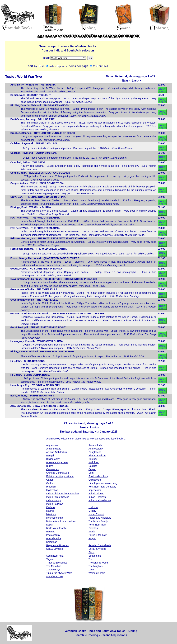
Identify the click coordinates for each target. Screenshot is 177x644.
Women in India (97, 573)
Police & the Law (97, 535)
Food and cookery (98, 476)
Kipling (133, 631)
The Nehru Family (98, 521)
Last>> (136, 81)
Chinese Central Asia (58, 473)
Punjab (92, 538)
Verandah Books (75, 631)
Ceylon (92, 469)
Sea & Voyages (55, 549)
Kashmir (51, 507)
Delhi (91, 473)
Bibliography (53, 459)
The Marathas (54, 566)
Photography (53, 535)
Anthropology (96, 449)
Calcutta (93, 466)
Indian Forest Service (58, 497)
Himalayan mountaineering (103, 483)
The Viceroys (53, 570)
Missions (68, 58)
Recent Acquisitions (114, 635)
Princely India (54, 538)
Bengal (50, 456)
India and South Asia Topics (107, 631)
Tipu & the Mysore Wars (59, 573)
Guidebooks (95, 480)
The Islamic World (98, 563)
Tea (90, 559)
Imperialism (95, 490)
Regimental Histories (57, 545)
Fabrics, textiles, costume (60, 476)
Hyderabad (52, 490)
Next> (126, 81)
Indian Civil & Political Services (63, 494)
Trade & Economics (57, 563)
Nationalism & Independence (62, 521)
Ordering (92, 635)
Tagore (50, 559)
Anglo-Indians (54, 449)
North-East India (97, 525)
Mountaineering (55, 518)
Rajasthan (52, 542)
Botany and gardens (57, 462)
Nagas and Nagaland (100, 518)
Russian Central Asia (100, 545)
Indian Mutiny (53, 500)
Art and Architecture (57, 452)
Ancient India (96, 445)
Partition (51, 532)
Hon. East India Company (102, 487)
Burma (50, 466)
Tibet (91, 570)
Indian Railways (55, 504)
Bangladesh (95, 452)
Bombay (93, 459)
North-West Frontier (57, 528)
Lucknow (93, 507)
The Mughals (96, 566)
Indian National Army (100, 500)
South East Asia (55, 556)
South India (95, 556)
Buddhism (94, 462)
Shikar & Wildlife (97, 549)
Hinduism (51, 487)
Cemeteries (53, 469)
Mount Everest (96, 514)
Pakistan (93, 528)
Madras (50, 511)
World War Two (55, 576)
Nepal (50, 525)
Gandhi (50, 480)
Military (92, 511)
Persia (92, 532)
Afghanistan (53, 445)
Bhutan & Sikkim (97, 456)
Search (79, 635)
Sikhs (91, 552)
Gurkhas (51, 483)
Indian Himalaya (97, 497)
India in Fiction (96, 494)
